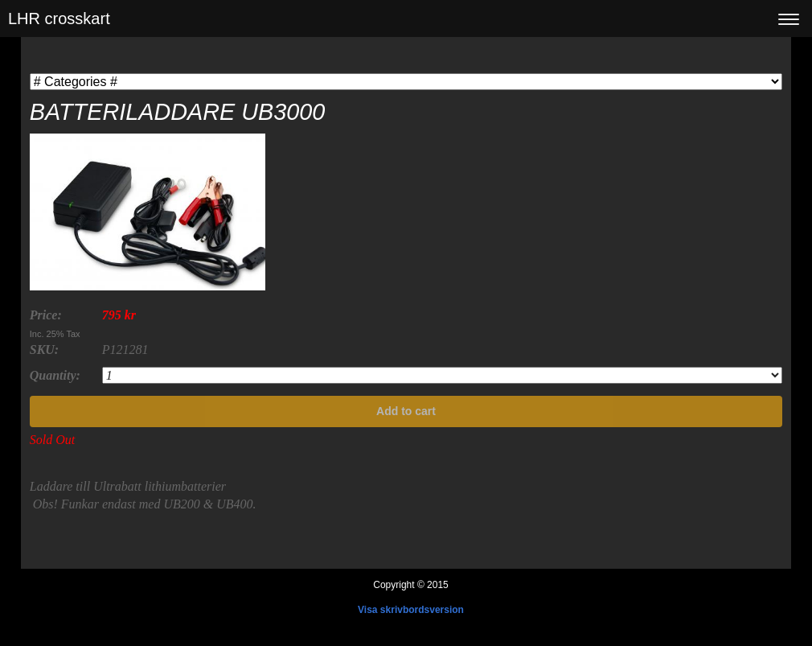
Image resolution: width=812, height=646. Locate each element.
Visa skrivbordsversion (411, 610)
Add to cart (406, 411)
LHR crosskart (59, 19)
